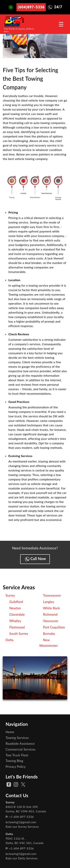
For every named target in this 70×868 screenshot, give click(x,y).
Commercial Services (21, 749)
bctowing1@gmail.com (21, 822)
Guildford (16, 602)
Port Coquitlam (54, 627)
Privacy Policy (16, 767)
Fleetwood (17, 627)
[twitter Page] (23, 784)
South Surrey (19, 634)
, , (26, 809)
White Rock (52, 608)
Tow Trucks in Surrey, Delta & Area (19, 30)
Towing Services (17, 738)
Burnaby (49, 634)
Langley (49, 602)
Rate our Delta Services (22, 858)
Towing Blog (14, 761)
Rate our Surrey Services (22, 827)
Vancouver (51, 621)
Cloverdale (17, 614)
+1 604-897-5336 (21, 817)
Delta (10, 640)
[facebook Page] (9, 784)
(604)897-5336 (31, 7)
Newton (15, 608)
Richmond (50, 614)
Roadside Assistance (20, 744)
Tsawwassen (52, 595)
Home (10, 732)
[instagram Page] (16, 784)
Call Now (35, 559)
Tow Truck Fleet (17, 755)
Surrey (10, 595)
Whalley (15, 621)
